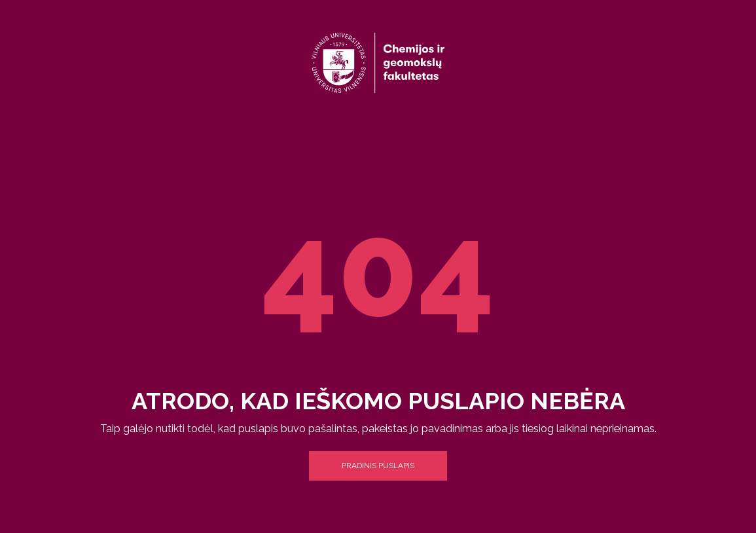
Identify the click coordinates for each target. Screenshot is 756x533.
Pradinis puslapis (378, 466)
